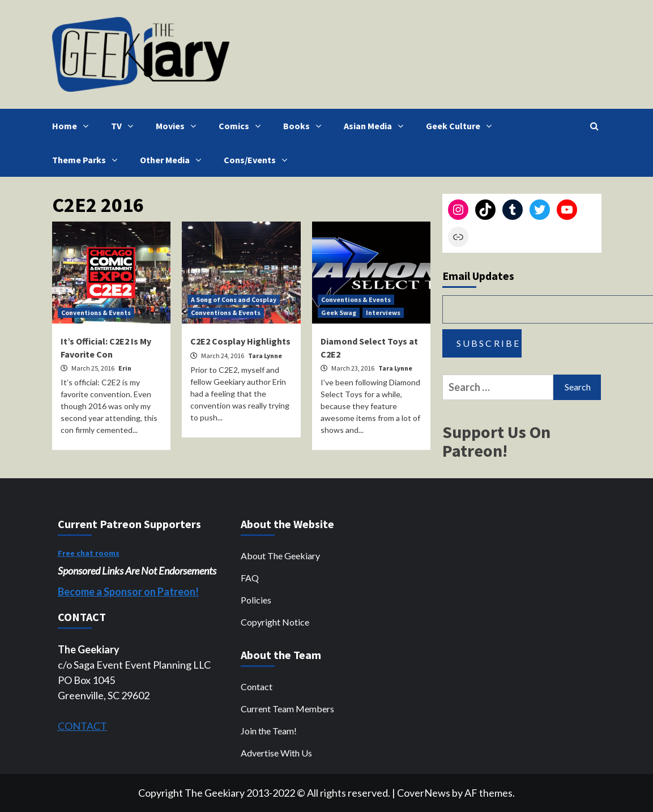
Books (305, 126)
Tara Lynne (265, 356)
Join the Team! (269, 731)
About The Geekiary (280, 556)
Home (73, 126)
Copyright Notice (275, 622)
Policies (256, 600)
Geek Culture (462, 126)
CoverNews (424, 793)
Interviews (383, 313)
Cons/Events (258, 160)
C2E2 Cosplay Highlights (240, 341)
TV (125, 126)
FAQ (250, 578)
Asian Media (376, 126)
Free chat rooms (89, 553)
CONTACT (82, 726)
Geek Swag (339, 313)
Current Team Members (287, 709)
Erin (125, 368)
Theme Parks (88, 160)
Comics (242, 126)
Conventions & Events (96, 313)
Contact (257, 686)
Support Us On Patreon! (496, 441)
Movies (179, 126)
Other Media (173, 160)
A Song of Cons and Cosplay (234, 299)
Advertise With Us (276, 753)
